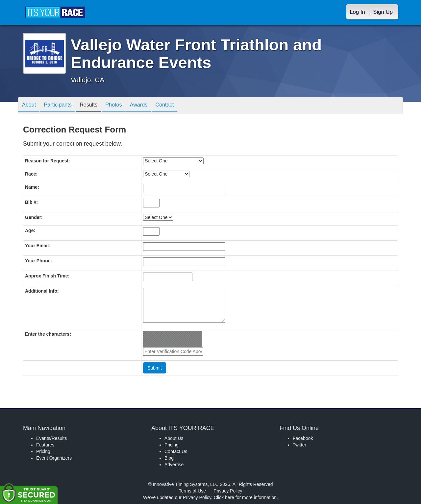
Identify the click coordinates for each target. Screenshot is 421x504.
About (31, 106)
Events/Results (51, 438)
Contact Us (176, 451)
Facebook (303, 438)
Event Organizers (54, 458)
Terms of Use (192, 491)
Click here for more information (245, 497)
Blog (169, 458)
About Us (174, 438)
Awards (154, 106)
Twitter (299, 445)
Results (97, 106)
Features (45, 445)
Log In (357, 12)
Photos (125, 106)
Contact (183, 106)
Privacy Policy (228, 491)
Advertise (174, 465)
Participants (63, 106)
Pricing (43, 451)
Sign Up (383, 12)
